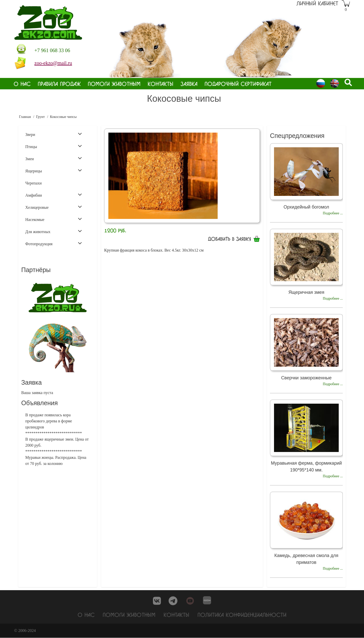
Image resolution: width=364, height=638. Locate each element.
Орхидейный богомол (306, 207)
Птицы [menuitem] (53, 146)
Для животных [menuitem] (53, 231)
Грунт (40, 117)
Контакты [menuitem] (161, 84)
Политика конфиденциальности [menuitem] (242, 615)
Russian (321, 83)
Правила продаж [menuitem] (59, 84)
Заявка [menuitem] (189, 84)
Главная (25, 117)
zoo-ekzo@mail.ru (53, 63)
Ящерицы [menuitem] (53, 171)
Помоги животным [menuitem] (114, 84)
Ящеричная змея (306, 292)
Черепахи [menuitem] (33, 183)
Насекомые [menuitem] (53, 219)
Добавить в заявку (230, 239)
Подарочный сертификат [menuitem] (238, 84)
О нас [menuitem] (22, 84)
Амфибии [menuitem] (53, 195)
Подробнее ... (333, 213)
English (335, 83)
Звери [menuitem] (53, 134)
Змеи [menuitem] (53, 158)
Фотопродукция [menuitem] (53, 243)
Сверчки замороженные (306, 378)
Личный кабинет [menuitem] (317, 3)
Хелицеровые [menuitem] (53, 207)
